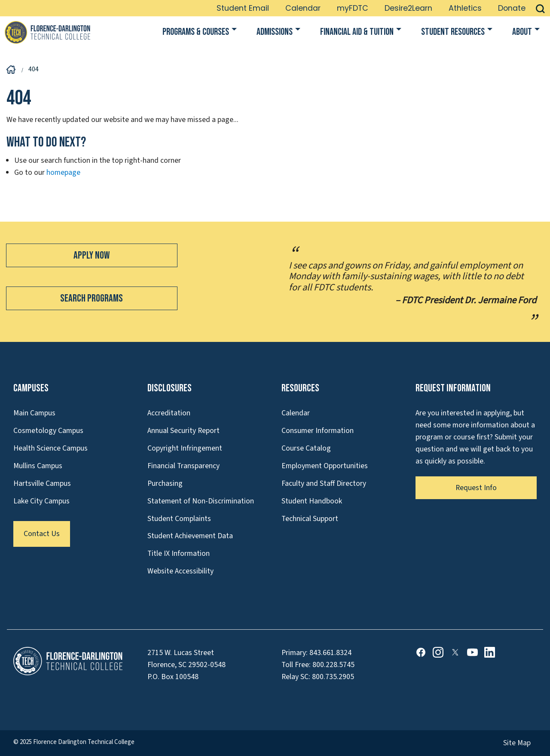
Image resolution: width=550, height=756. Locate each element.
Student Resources (453, 32)
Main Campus (34, 413)
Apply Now (92, 255)
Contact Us (42, 534)
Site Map (517, 743)
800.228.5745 (333, 665)
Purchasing (165, 483)
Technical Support (310, 519)
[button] (540, 8)
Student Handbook (312, 501)
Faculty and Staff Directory (324, 483)
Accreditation (169, 413)
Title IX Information (179, 553)
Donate (512, 8)
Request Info (476, 488)
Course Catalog (306, 448)
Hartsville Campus (42, 483)
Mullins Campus (38, 466)
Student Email (243, 8)
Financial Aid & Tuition (357, 32)
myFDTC (353, 8)
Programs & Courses (196, 32)
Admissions (275, 32)
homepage (63, 172)
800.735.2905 (333, 677)
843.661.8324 (330, 653)
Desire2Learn (408, 8)
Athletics (465, 8)
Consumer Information (318, 431)
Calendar (303, 8)
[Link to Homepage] (47, 32)
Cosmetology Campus (48, 431)
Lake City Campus (41, 501)
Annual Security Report (183, 431)
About (522, 32)
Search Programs (92, 298)
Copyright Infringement (185, 448)
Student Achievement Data (190, 536)
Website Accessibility (180, 571)
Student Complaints (179, 519)
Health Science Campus (50, 448)
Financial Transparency (183, 466)
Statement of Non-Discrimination (201, 501)
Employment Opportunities (325, 466)
